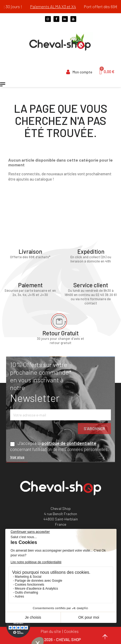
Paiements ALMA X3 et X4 (58, 6)
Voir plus (17, 457)
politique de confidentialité (69, 443)
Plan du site (51, 631)
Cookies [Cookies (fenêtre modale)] (71, 631)
